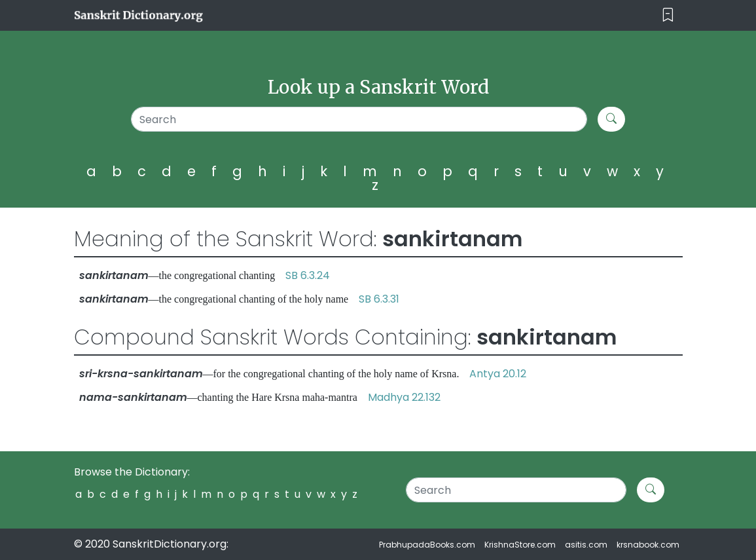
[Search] (359, 119)
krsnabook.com (648, 545)
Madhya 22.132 (404, 397)
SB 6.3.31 (379, 299)
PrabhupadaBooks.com (427, 545)
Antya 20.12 (498, 374)
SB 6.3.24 (308, 275)
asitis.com (586, 545)
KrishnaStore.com (520, 545)
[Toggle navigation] (668, 15)
